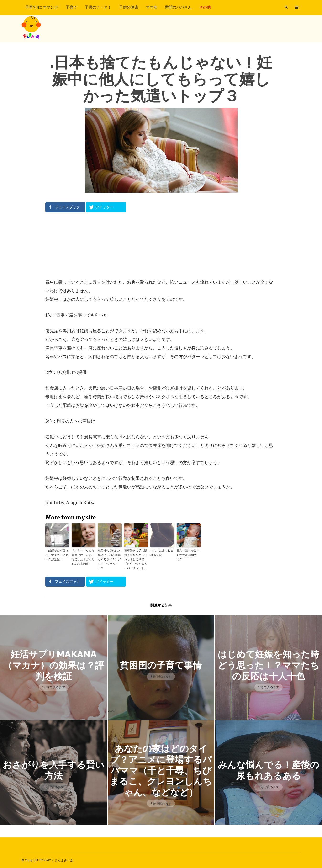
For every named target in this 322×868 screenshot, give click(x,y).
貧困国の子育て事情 (161, 664)
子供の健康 (129, 7)
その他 (205, 7)
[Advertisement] (161, 245)
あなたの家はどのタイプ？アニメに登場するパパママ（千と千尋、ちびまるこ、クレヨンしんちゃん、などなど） (161, 769)
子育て (71, 7)
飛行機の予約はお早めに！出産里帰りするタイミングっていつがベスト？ (109, 559)
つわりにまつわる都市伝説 (162, 553)
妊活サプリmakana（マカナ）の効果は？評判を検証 (54, 664)
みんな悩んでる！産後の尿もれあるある (269, 769)
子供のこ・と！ (98, 7)
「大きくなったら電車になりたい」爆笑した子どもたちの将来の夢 (83, 557)
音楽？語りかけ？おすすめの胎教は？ (188, 555)
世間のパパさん (178, 7)
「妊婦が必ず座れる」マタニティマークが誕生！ (57, 555)
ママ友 (152, 7)
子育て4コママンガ (42, 7)
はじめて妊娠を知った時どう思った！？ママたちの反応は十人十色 (268, 664)
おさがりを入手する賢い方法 (54, 769)
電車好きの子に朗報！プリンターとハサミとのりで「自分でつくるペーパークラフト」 (136, 559)
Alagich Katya (81, 503)
